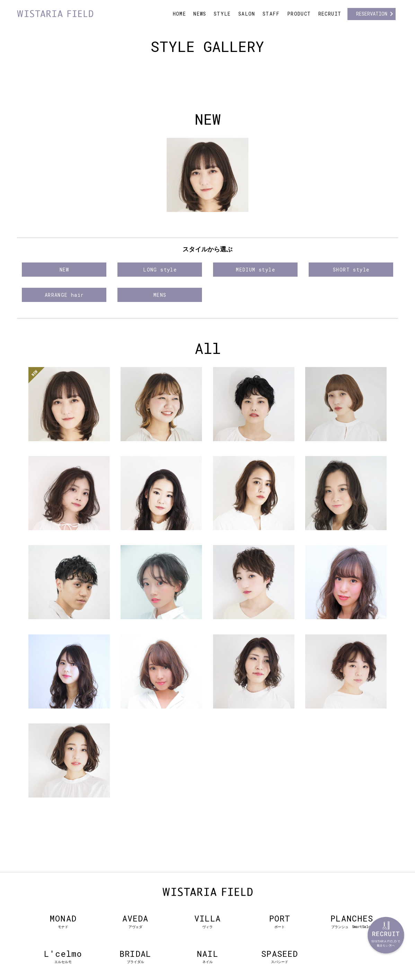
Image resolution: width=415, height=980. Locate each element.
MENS (160, 295)
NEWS (200, 14)
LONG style (160, 270)
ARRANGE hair (64, 295)
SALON (247, 14)
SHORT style (351, 270)
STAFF (271, 14)
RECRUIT (330, 14)
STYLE (222, 14)
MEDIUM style (255, 270)
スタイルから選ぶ (207, 249)
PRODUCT (299, 14)
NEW (64, 270)
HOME (180, 14)
